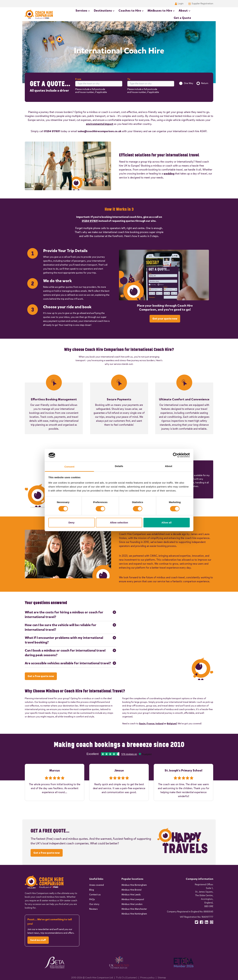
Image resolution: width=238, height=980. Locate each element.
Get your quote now (165, 318)
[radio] (181, 83)
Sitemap (162, 977)
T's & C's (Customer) (127, 977)
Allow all (167, 522)
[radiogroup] (194, 83)
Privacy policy (147, 977)
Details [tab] (119, 466)
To (129, 79)
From (78, 79)
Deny (71, 522)
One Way (188, 83)
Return (205, 83)
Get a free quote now (41, 676)
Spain (142, 723)
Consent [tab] (69, 467)
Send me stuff (38, 940)
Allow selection (119, 522)
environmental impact (100, 124)
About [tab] (169, 466)
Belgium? (172, 723)
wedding (169, 173)
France (150, 723)
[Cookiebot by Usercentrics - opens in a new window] (175, 455)
